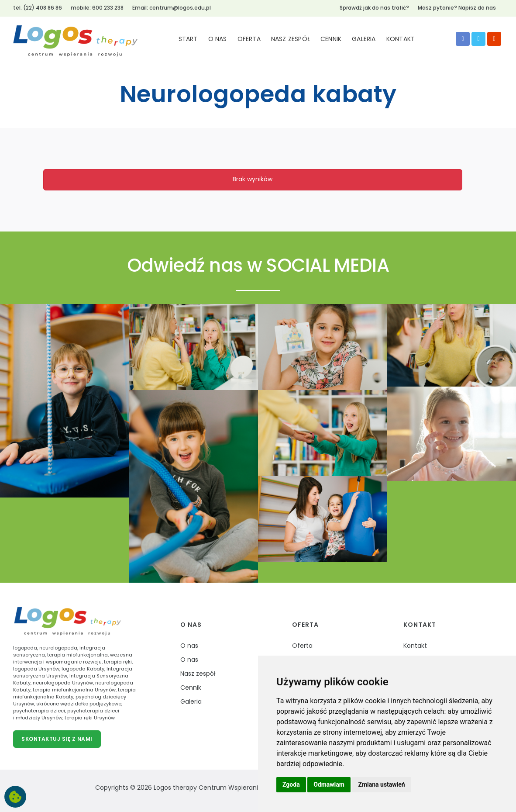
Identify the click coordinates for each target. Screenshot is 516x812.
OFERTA (249, 39)
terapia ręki (118, 662)
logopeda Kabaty (83, 669)
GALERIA (364, 39)
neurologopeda (58, 648)
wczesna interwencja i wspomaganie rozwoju (73, 658)
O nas (191, 625)
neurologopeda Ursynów (63, 683)
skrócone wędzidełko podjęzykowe (79, 704)
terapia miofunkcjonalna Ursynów (74, 690)
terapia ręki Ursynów (90, 718)
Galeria (191, 701)
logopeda (25, 648)
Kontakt (420, 625)
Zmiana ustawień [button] (381, 784)
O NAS (218, 39)
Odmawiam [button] (329, 784)
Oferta (305, 625)
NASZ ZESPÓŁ (291, 39)
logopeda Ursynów (36, 669)
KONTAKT (401, 39)
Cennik (191, 688)
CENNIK (331, 39)
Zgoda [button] (291, 784)
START (188, 39)
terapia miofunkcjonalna (77, 655)
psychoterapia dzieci (39, 711)
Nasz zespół (198, 674)
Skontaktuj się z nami (57, 739)
